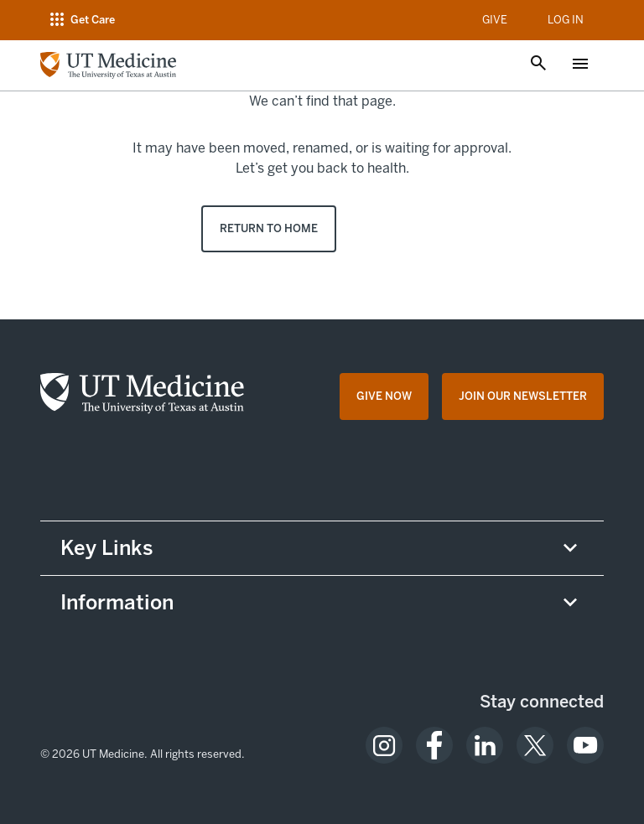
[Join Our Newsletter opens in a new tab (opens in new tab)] (523, 396)
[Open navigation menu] (81, 20)
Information (117, 602)
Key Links (107, 548)
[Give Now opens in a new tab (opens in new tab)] (384, 396)
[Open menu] (580, 65)
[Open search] (538, 65)
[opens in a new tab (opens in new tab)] (384, 745)
